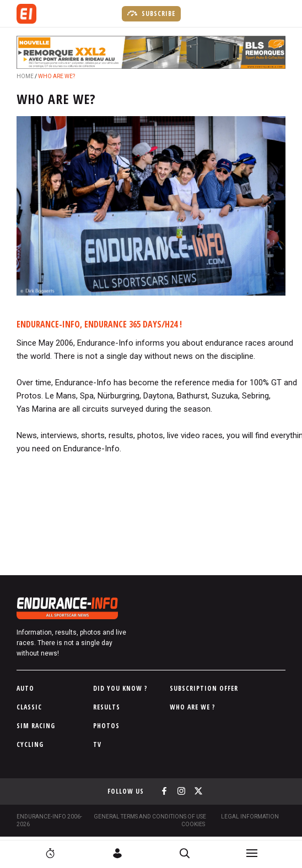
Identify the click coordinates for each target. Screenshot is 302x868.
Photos (106, 726)
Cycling (30, 744)
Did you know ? (120, 688)
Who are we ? (193, 707)
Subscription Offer (204, 688)
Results (107, 707)
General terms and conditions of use (150, 817)
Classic (29, 707)
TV (97, 744)
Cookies (193, 824)
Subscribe (151, 13)
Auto (25, 688)
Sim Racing (36, 726)
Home (25, 76)
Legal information (250, 817)
